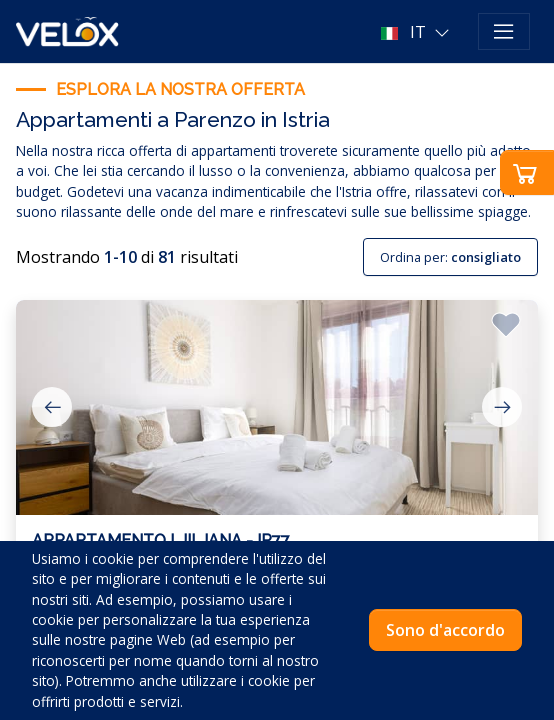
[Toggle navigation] (504, 32)
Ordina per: (450, 257)
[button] (417, 32)
